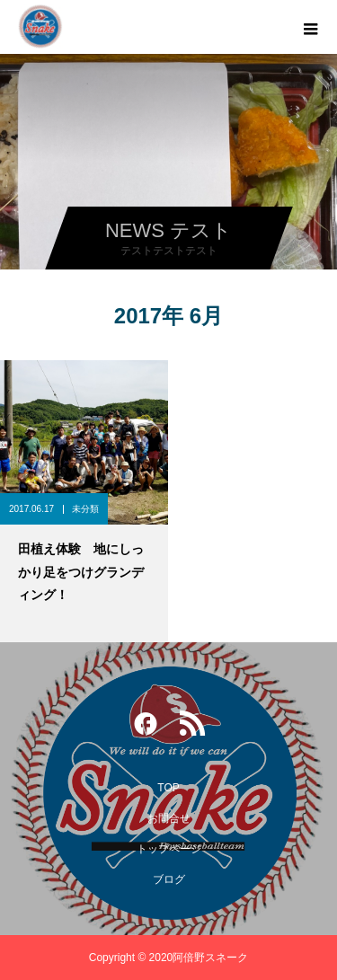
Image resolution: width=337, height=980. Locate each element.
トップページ (169, 849)
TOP (168, 788)
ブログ (169, 879)
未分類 (85, 509)
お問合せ (169, 818)
